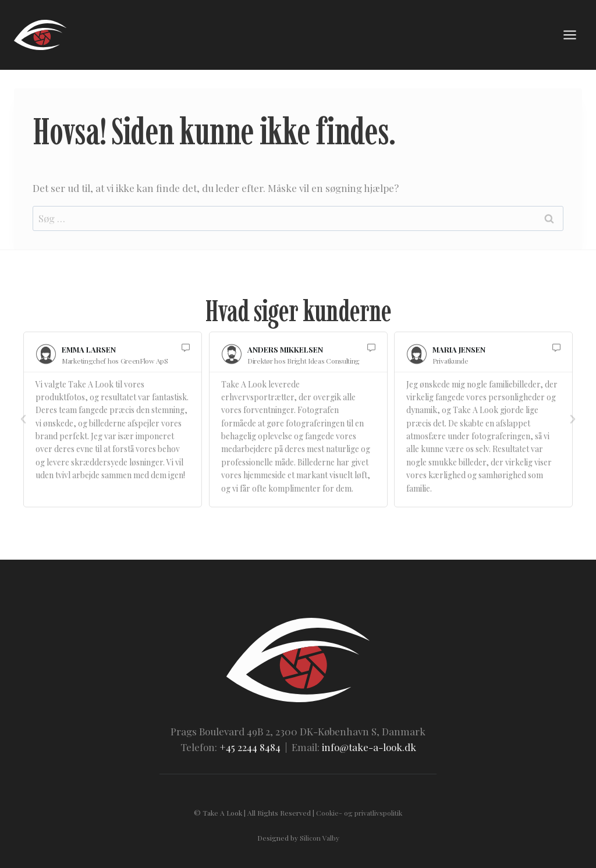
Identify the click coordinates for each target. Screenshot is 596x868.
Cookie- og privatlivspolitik (359, 813)
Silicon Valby (320, 838)
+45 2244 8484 (250, 747)
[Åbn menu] (570, 35)
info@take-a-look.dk (369, 747)
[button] (23, 419)
